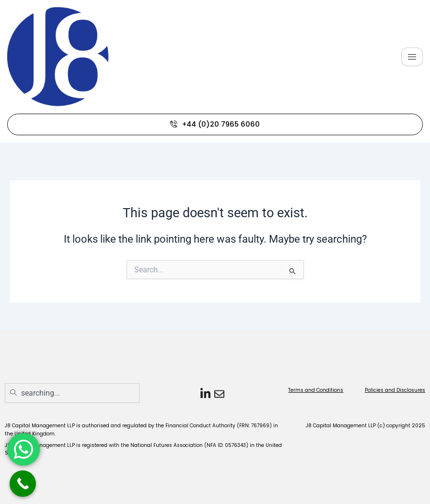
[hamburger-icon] (412, 57)
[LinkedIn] (204, 393)
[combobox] (72, 393)
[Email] (218, 393)
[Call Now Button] (23, 484)
